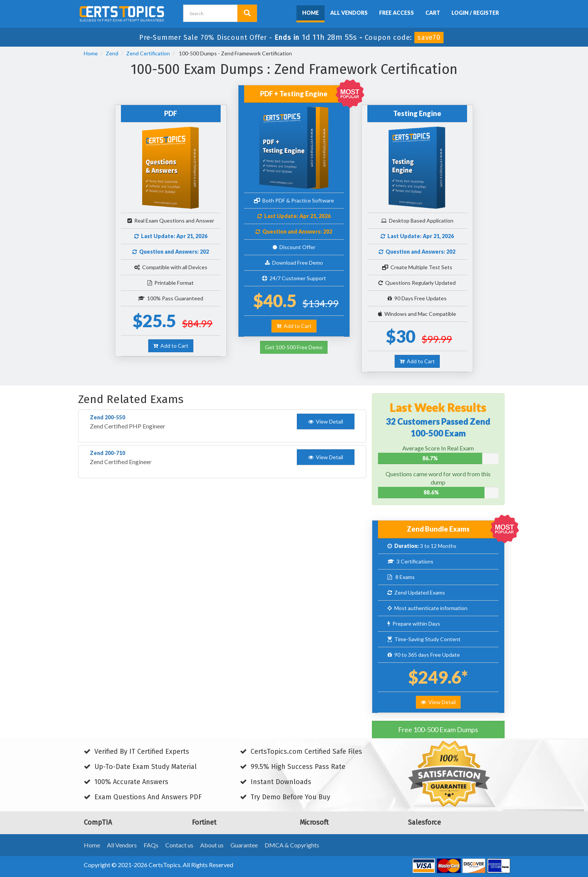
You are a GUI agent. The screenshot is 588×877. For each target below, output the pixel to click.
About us (212, 845)
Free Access (397, 13)
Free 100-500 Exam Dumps (438, 730)
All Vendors (349, 13)
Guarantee (244, 845)
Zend (112, 53)
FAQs (151, 845)
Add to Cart (171, 346)
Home (310, 13)
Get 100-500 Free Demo (294, 347)
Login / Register (475, 13)
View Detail (438, 702)
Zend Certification (148, 53)
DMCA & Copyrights (292, 845)
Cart (433, 13)
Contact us (179, 845)
